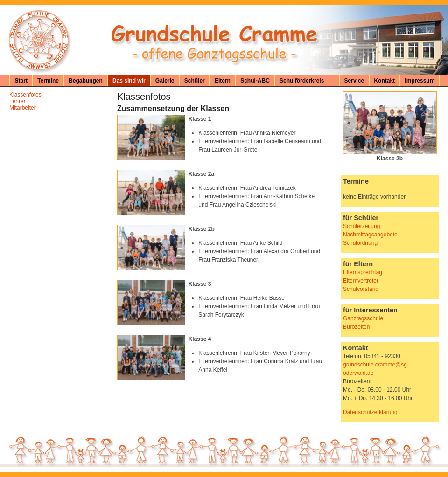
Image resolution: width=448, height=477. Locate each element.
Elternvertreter (361, 281)
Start (21, 81)
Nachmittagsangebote (370, 235)
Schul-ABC (255, 81)
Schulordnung (360, 243)
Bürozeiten (356, 327)
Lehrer (17, 101)
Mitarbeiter (23, 108)
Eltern (223, 81)
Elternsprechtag (363, 272)
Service (354, 81)
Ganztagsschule (363, 318)
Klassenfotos (25, 95)
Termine (48, 81)
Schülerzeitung (361, 226)
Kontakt (384, 81)
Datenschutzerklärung (370, 412)
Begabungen (86, 81)
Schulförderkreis (302, 81)
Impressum (420, 81)
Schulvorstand (361, 289)
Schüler (195, 81)
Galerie (165, 81)
